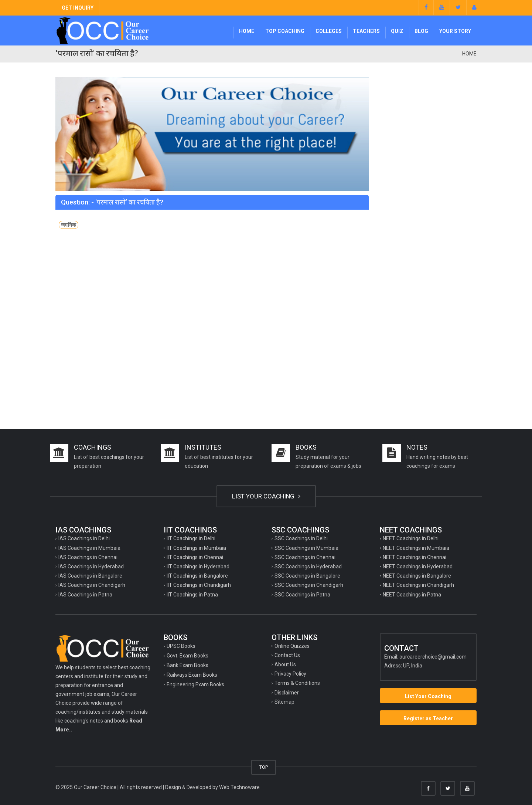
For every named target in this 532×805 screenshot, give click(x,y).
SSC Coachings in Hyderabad (308, 566)
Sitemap (284, 702)
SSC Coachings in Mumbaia (306, 548)
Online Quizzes (292, 646)
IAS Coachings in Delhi (84, 538)
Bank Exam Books (187, 665)
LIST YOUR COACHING (266, 496)
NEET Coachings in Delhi (411, 538)
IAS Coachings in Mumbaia (89, 548)
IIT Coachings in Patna (192, 595)
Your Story (455, 31)
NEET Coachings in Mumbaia (416, 548)
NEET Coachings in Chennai (415, 557)
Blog (421, 31)
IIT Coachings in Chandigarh (199, 585)
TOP (264, 767)
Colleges (329, 31)
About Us (285, 664)
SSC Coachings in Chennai (305, 557)
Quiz (397, 31)
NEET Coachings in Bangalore (417, 576)
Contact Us (287, 655)
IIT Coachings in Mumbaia (196, 548)
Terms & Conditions (297, 683)
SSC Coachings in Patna (302, 595)
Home (247, 31)
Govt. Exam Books (187, 656)
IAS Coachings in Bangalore (90, 576)
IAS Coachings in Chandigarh (92, 585)
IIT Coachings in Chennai (195, 557)
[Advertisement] (428, 188)
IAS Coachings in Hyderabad (91, 566)
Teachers (366, 31)
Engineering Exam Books (195, 684)
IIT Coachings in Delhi (191, 538)
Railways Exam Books (192, 675)
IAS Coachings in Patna (85, 595)
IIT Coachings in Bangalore (197, 576)
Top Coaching (285, 31)
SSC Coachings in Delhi (301, 538)
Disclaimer (287, 693)
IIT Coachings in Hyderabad (198, 566)
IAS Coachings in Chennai (88, 557)
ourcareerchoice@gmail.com (433, 657)
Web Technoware (239, 787)
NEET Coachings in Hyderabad (418, 566)
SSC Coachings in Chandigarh (309, 585)
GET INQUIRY (78, 8)
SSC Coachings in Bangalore (307, 576)
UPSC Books (181, 646)
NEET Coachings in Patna (412, 595)
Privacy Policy (290, 674)
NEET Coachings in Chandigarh (418, 585)
